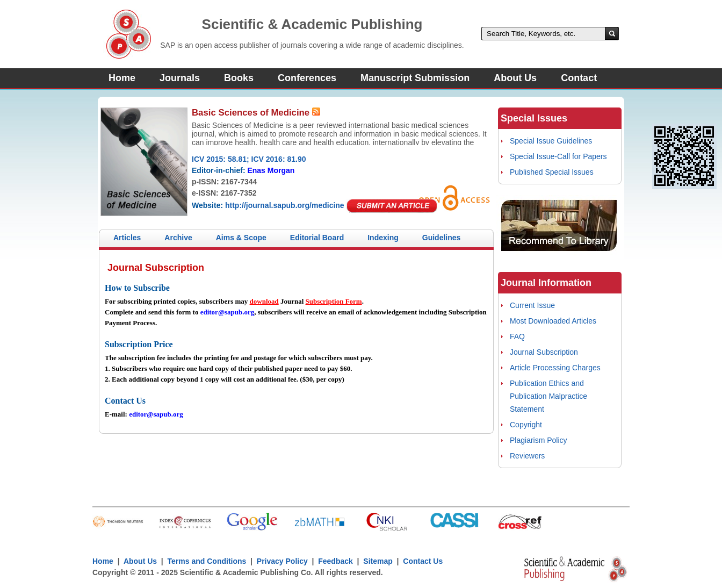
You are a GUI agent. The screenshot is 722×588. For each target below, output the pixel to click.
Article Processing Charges (555, 368)
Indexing (383, 238)
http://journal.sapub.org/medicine (285, 205)
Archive (178, 238)
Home (122, 78)
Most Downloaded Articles (553, 321)
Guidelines (442, 238)
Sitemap (378, 561)
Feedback (335, 561)
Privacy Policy (282, 561)
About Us (515, 78)
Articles (127, 238)
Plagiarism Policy (539, 440)
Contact (579, 78)
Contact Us (423, 561)
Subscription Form (334, 301)
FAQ (517, 336)
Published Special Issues (552, 172)
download (264, 301)
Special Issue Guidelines (551, 141)
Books (239, 78)
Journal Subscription (544, 352)
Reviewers (527, 456)
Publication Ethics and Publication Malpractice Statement (548, 396)
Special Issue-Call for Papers (558, 156)
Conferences (307, 78)
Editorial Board (317, 238)
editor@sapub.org (228, 312)
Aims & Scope (241, 238)
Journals (180, 78)
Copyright (526, 425)
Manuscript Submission (415, 78)
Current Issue (532, 305)
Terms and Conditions (207, 561)
